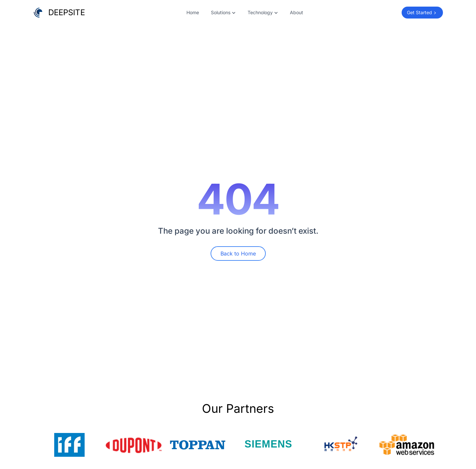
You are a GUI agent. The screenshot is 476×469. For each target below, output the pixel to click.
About (297, 12)
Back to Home (238, 254)
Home (193, 12)
